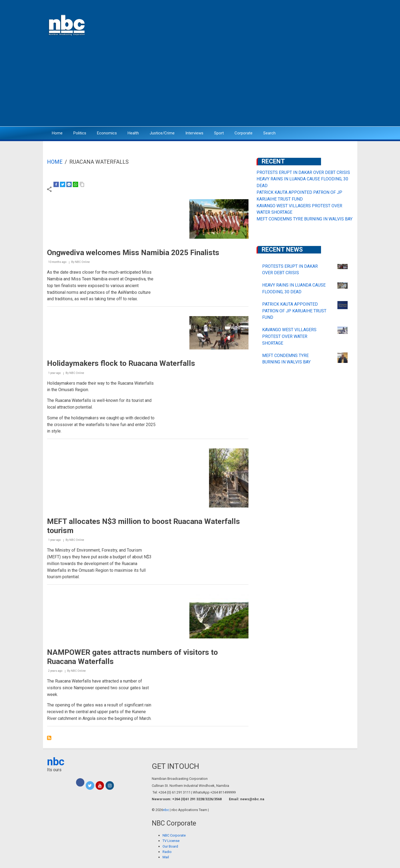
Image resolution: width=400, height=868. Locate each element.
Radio (167, 852)
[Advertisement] (200, 85)
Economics (107, 133)
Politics (80, 133)
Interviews (194, 133)
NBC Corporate (174, 835)
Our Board (170, 846)
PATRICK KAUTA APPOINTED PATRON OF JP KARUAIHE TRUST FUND (294, 311)
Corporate (244, 133)
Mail (166, 857)
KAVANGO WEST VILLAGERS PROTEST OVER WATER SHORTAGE (289, 336)
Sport (219, 133)
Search (269, 133)
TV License (171, 841)
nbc (56, 762)
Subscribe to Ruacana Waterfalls (49, 738)
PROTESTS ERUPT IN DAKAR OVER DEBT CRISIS (303, 172)
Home (57, 133)
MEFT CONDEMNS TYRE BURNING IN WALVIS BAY (304, 219)
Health (133, 133)
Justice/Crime (162, 133)
